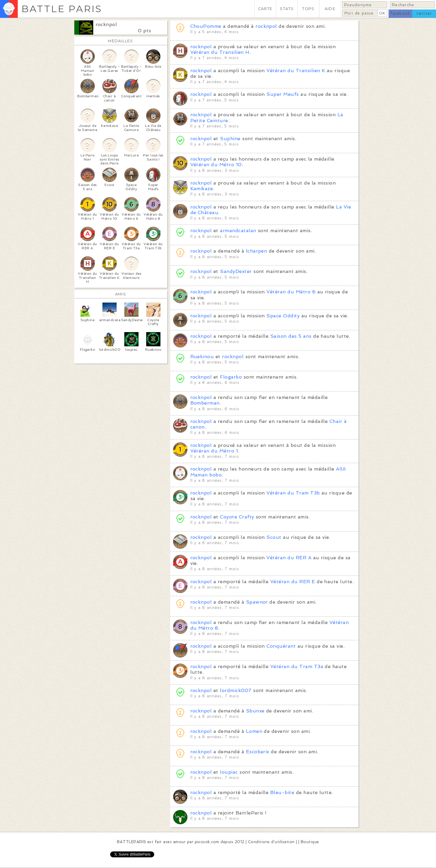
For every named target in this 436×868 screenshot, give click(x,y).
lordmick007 (236, 690)
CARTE (265, 9)
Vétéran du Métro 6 (291, 292)
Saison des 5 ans (291, 336)
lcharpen (257, 251)
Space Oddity (283, 316)
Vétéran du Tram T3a (297, 666)
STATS (287, 9)
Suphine (231, 139)
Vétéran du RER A (289, 558)
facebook (400, 13)
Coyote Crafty (237, 517)
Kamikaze (202, 189)
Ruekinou (202, 357)
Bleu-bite (282, 792)
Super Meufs (283, 94)
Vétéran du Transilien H (220, 52)
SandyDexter (236, 271)
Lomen (254, 731)
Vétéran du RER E (293, 582)
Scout (274, 537)
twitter (424, 13)
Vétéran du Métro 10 (216, 165)
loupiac (229, 772)
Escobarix (259, 752)
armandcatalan (239, 231)
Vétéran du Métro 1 (214, 451)
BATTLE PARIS (62, 9)
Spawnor (258, 602)
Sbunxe (256, 711)
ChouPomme (206, 26)
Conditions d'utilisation (271, 842)
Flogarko (231, 377)
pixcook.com (207, 842)
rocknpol (106, 24)
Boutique (310, 842)
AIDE (330, 9)
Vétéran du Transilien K (296, 71)
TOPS (308, 9)
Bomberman (205, 403)
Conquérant (281, 646)
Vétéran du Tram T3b (293, 493)
